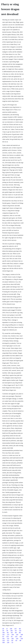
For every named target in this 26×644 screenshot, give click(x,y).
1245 (17, 638)
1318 (7, 636)
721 (12, 642)
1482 (12, 631)
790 (7, 631)
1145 (20, 631)
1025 (21, 636)
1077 (16, 629)
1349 (8, 642)
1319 (16, 636)
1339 (3, 640)
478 (3, 629)
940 (20, 629)
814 (16, 631)
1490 (3, 633)
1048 (3, 642)
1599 (11, 629)
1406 (22, 635)
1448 (13, 635)
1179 (8, 635)
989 (20, 633)
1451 (3, 635)
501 (12, 636)
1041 (3, 638)
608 (16, 633)
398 (20, 640)
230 (3, 631)
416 (16, 640)
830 (12, 633)
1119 (8, 638)
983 (8, 633)
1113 (8, 640)
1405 (13, 638)
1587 (17, 635)
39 (7, 629)
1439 (22, 638)
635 (3, 636)
